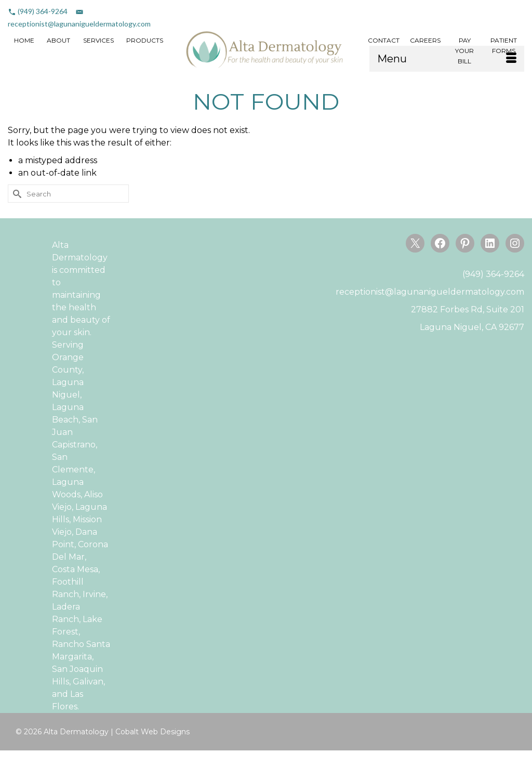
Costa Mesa (75, 569)
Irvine (94, 594)
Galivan (88, 682)
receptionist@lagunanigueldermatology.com (79, 24)
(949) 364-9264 (43, 11)
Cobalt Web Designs (152, 732)
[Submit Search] (16, 194)
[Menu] (447, 59)
